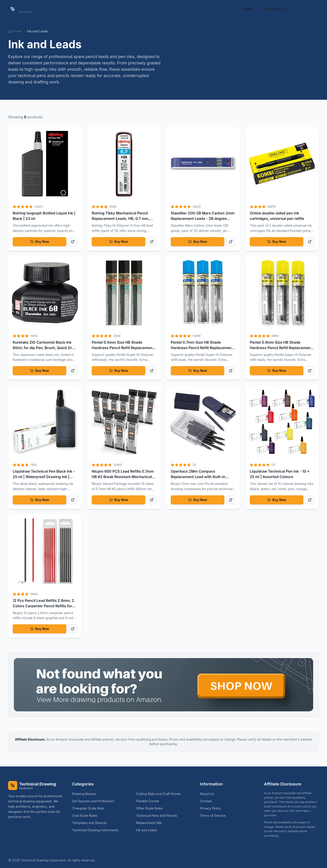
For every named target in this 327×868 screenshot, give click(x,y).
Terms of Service (213, 816)
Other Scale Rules (151, 808)
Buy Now (40, 242)
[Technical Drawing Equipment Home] (32, 9)
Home (248, 9)
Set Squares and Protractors (95, 801)
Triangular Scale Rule (90, 808)
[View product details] (73, 242)
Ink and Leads (148, 830)
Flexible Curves (149, 801)
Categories (277, 9)
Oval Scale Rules (87, 816)
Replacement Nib (151, 823)
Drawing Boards (86, 794)
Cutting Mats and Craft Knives (160, 794)
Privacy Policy (211, 808)
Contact (206, 801)
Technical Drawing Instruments (97, 830)
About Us (207, 794)
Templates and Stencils (91, 823)
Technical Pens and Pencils (158, 816)
